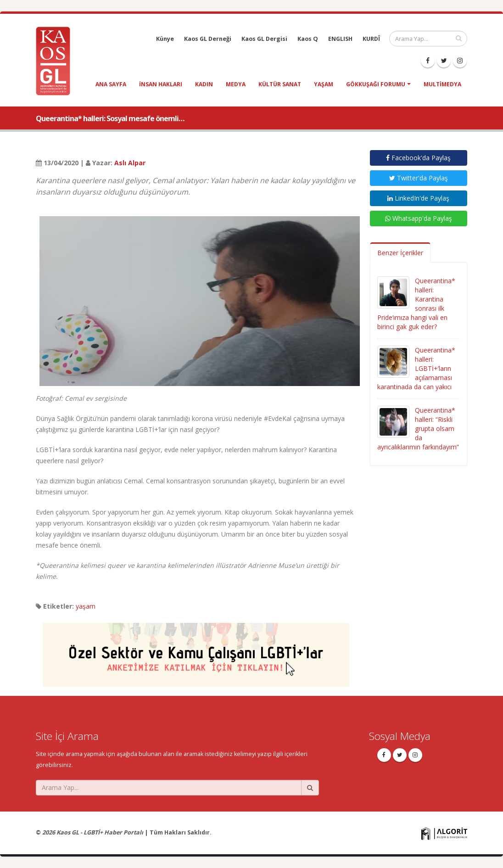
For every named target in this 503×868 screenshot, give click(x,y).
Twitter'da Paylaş (419, 178)
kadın (204, 84)
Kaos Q (308, 39)
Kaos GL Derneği (208, 39)
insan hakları (161, 84)
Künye (165, 39)
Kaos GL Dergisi (264, 39)
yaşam (324, 84)
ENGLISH (340, 39)
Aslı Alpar (130, 163)
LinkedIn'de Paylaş (418, 198)
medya (236, 84)
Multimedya (442, 84)
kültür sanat (280, 84)
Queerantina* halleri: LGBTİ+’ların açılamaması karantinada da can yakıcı (416, 368)
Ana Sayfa (111, 84)
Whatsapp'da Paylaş (419, 218)
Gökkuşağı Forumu (376, 84)
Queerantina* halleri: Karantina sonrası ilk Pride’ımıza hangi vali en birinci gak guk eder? (416, 304)
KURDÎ (371, 39)
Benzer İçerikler (400, 253)
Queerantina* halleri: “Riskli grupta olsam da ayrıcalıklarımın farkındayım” (418, 428)
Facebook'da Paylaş (418, 158)
